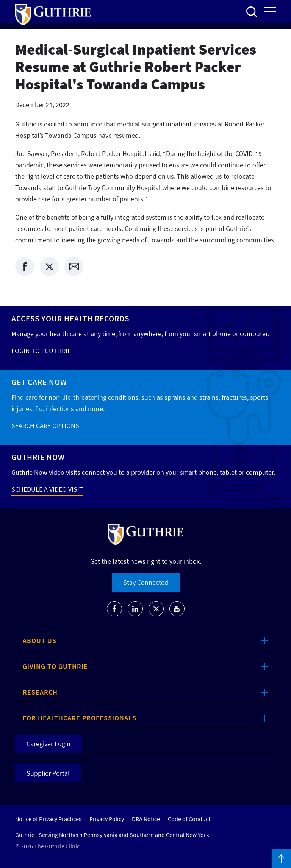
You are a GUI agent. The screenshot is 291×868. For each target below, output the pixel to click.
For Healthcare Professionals (80, 718)
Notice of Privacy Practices (48, 819)
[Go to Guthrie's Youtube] (177, 609)
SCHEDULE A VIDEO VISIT (47, 489)
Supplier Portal (48, 773)
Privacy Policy (107, 819)
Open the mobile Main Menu (270, 12)
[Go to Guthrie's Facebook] (114, 609)
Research (40, 692)
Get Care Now (39, 382)
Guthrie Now (38, 457)
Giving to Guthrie (55, 666)
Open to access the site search (252, 12)
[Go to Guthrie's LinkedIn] (135, 609)
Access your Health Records (70, 319)
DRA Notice (146, 819)
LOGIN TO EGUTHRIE (41, 351)
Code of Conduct (189, 819)
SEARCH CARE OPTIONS (45, 426)
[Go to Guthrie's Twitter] (156, 609)
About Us (40, 641)
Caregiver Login (48, 744)
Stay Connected (146, 582)
